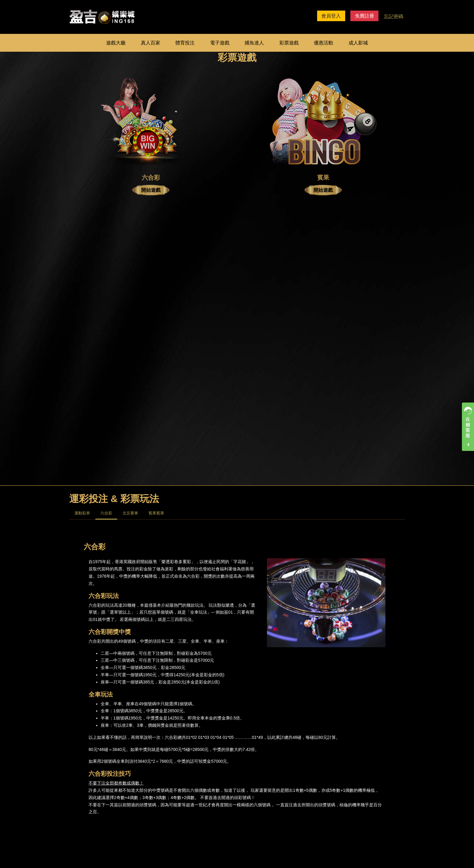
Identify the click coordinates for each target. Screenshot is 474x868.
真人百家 (151, 43)
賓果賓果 (156, 513)
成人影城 (358, 43)
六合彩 (106, 513)
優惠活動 (323, 43)
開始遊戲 (151, 190)
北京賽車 (130, 513)
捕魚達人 (254, 43)
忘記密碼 (394, 16)
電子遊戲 (220, 43)
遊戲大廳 (116, 43)
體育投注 (185, 43)
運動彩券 (82, 513)
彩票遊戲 (289, 43)
